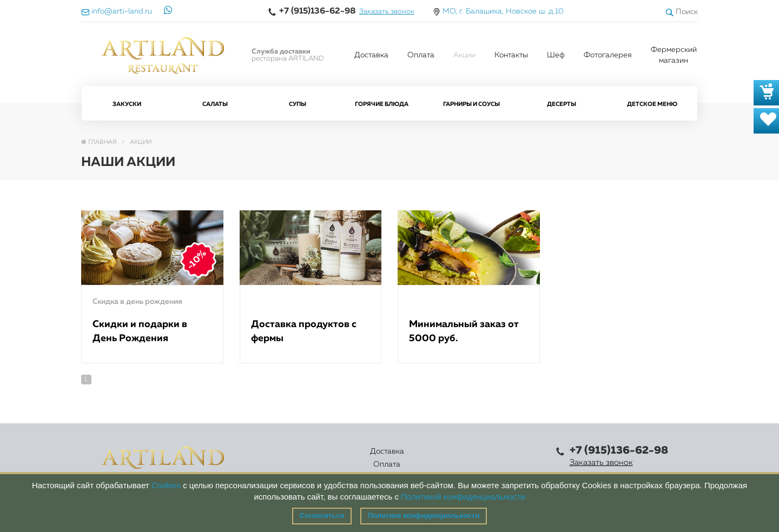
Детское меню (652, 104)
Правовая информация (505, 458)
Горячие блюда (382, 104)
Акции (464, 55)
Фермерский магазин (674, 55)
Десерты (562, 104)
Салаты (215, 104)
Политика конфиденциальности (424, 516)
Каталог (358, 458)
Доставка (371, 55)
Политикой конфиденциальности (463, 497)
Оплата (421, 55)
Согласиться (322, 516)
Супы (298, 104)
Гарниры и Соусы (471, 104)
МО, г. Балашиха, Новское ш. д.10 (503, 11)
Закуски (127, 104)
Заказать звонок (387, 12)
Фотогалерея (608, 55)
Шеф (556, 55)
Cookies (166, 485)
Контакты (511, 55)
